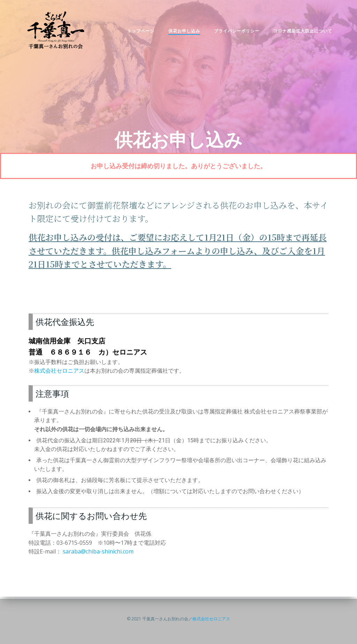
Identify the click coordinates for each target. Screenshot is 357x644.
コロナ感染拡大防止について (299, 33)
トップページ (137, 33)
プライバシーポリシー (233, 33)
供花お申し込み (181, 33)
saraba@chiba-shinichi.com (98, 555)
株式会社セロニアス (59, 374)
